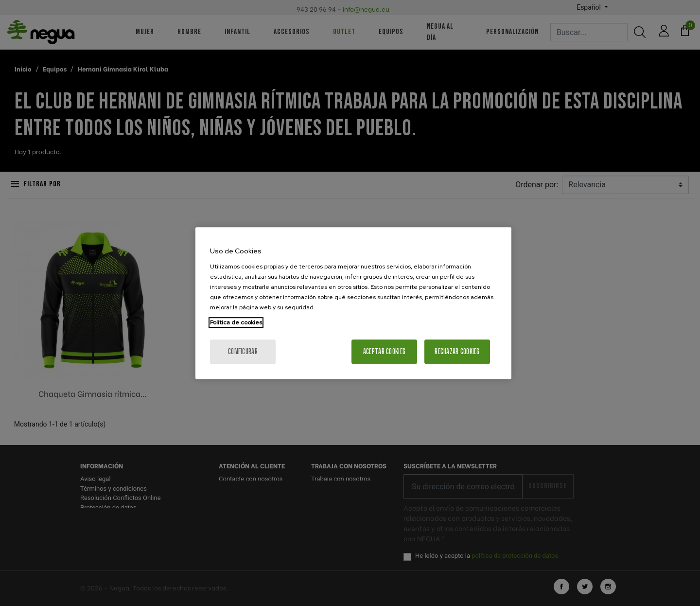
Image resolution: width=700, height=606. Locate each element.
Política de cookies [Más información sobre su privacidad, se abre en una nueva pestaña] (236, 322)
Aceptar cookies (384, 351)
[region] (353, 303)
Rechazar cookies (457, 351)
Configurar (243, 351)
